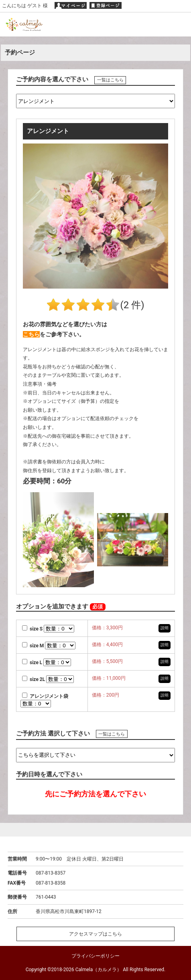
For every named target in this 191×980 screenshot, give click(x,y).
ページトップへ (95, 829)
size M (34, 646)
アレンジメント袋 (45, 696)
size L (33, 663)
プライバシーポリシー (95, 956)
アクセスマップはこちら (95, 934)
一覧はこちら (110, 80)
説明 (165, 628)
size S (33, 629)
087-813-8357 (51, 873)
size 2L (34, 679)
